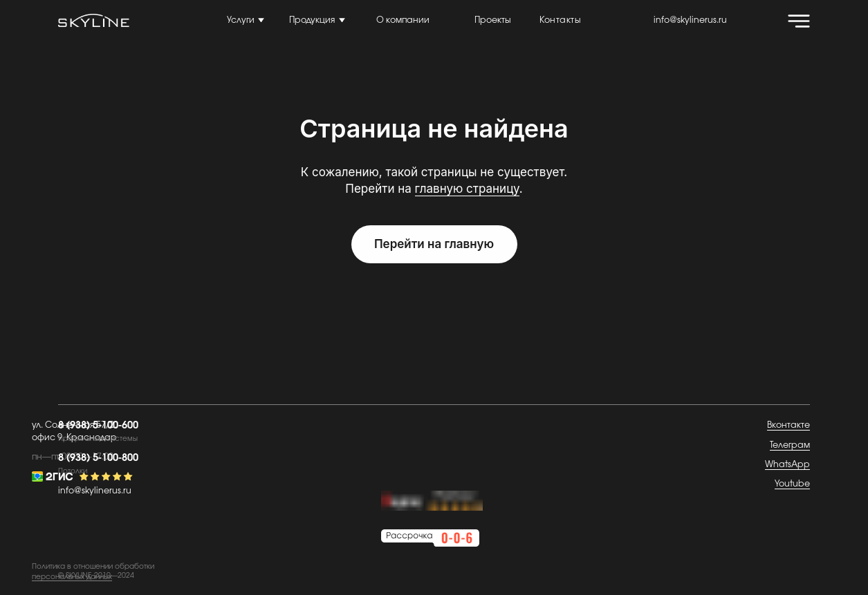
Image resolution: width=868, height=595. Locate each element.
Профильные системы (98, 439)
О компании (403, 20)
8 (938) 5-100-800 (98, 458)
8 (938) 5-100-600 (98, 425)
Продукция (312, 20)
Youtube (792, 484)
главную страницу (467, 189)
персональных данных (72, 577)
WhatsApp (787, 465)
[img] (799, 21)
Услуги (241, 20)
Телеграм (790, 445)
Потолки (73, 471)
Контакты (560, 20)
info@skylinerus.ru (690, 20)
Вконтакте (788, 425)
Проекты (493, 20)
